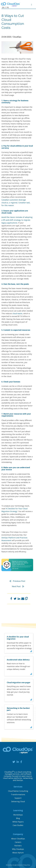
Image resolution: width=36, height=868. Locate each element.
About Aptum (18, 853)
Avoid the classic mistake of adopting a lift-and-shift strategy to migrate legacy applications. (17, 220)
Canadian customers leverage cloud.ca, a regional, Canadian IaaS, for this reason (16, 203)
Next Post (18, 586)
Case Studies (18, 825)
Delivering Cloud (18, 801)
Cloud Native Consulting (18, 791)
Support (18, 798)
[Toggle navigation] (32, 4)
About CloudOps (18, 839)
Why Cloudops (18, 849)
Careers (18, 842)
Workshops (18, 815)
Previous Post (17, 581)
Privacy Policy (27, 865)
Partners (18, 846)
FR (8, 8)
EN (3, 8)
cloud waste (17, 313)
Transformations (18, 794)
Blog (18, 818)
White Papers (18, 822)
